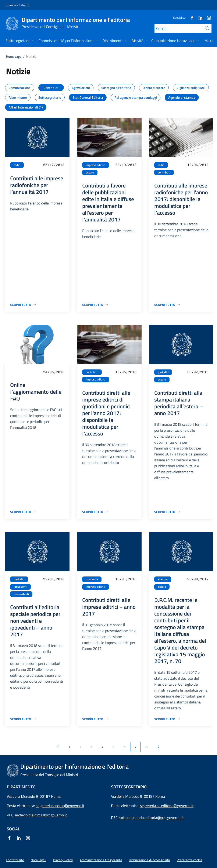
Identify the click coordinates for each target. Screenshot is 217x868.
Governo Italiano (17, 5)
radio (17, 165)
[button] (190, 860)
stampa (163, 579)
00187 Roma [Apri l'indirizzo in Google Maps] (154, 796)
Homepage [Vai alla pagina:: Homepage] (14, 56)
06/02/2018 (198, 372)
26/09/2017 (198, 579)
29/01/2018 (54, 579)
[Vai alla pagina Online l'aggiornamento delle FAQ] (23, 512)
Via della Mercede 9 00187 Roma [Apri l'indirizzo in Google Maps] (34, 796)
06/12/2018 (54, 165)
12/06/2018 (198, 165)
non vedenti (21, 594)
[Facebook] (190, 18)
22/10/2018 (126, 165)
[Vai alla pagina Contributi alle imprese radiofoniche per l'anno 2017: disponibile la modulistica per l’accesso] (167, 305)
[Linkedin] (199, 18)
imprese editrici (96, 165)
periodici (163, 372)
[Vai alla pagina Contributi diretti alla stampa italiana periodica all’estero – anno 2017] (167, 512)
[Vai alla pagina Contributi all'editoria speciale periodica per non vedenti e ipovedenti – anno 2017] (23, 719)
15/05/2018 (126, 372)
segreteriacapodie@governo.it (60, 806)
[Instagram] (207, 18)
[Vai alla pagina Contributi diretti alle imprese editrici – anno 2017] (95, 719)
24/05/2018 (54, 372)
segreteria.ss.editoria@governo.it (167, 806)
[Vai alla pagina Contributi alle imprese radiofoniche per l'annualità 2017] (23, 305)
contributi (164, 172)
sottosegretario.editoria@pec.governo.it (151, 818)
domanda (92, 579)
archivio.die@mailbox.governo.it (41, 815)
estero (90, 172)
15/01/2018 (126, 579)
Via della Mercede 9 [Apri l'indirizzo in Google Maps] (127, 796)
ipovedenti (20, 587)
